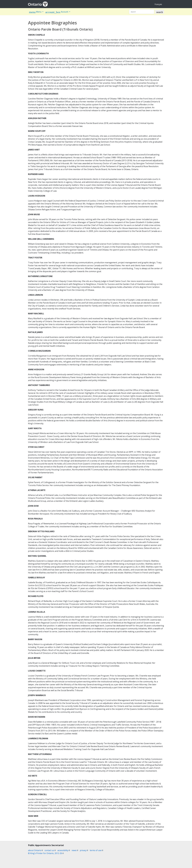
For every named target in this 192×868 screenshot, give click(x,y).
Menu (35, 12)
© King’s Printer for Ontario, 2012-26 (46, 853)
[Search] (142, 12)
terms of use (96, 850)
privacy (84, 850)
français (158, 4)
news (75, 850)
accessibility (64, 850)
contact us (50, 850)
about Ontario (35, 850)
